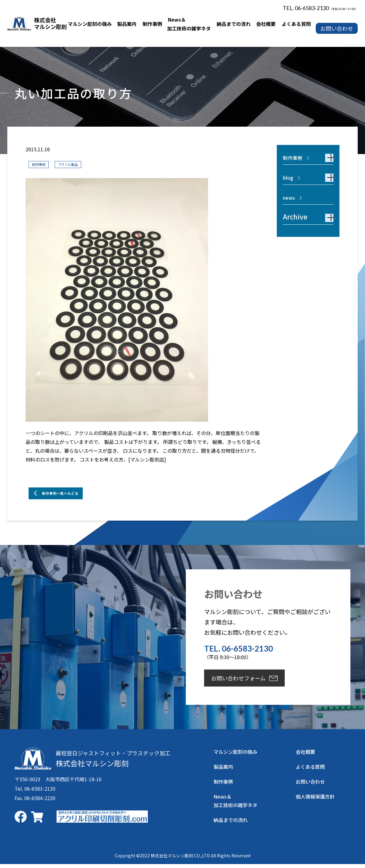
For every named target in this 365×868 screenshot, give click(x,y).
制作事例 (42, 164)
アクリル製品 (79, 164)
